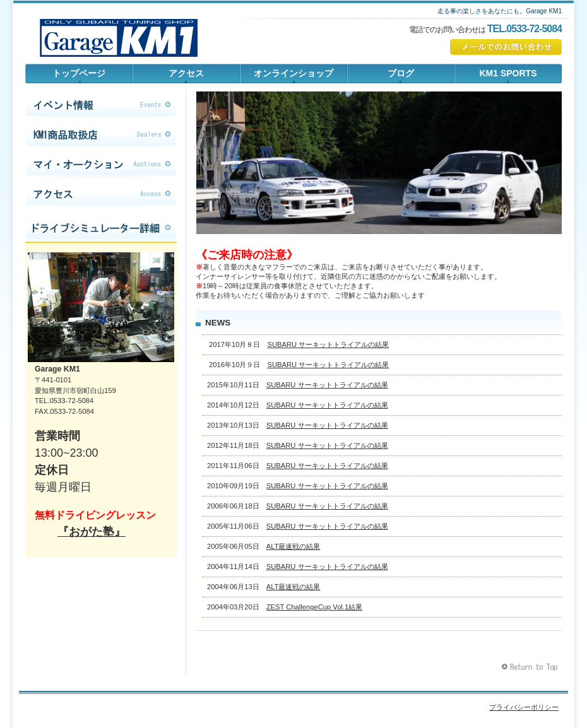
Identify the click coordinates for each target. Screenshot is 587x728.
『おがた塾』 (92, 532)
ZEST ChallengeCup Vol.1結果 (314, 607)
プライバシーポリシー (524, 707)
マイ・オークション (101, 165)
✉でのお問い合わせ (506, 47)
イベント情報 (101, 105)
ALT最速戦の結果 (293, 546)
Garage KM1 (119, 35)
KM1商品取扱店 (101, 135)
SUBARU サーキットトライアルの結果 (328, 344)
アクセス (101, 194)
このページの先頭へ (531, 667)
